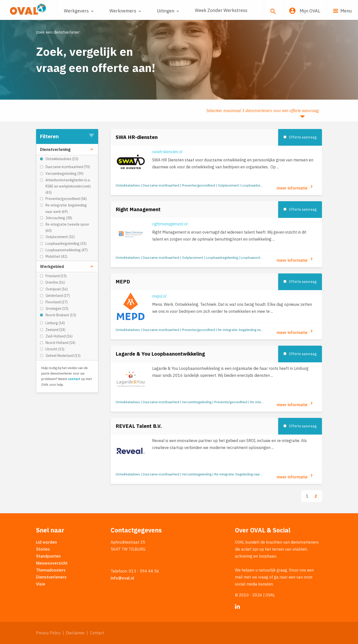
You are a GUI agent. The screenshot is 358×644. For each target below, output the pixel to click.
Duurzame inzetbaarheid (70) (68, 167)
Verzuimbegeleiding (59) (65, 174)
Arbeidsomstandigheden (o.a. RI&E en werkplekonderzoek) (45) (68, 186)
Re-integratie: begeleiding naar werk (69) (66, 208)
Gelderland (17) (58, 296)
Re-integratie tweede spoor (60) (67, 227)
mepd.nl (159, 296)
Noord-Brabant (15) (61, 315)
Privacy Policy (48, 633)
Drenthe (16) (55, 282)
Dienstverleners (51, 577)
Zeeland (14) (55, 330)
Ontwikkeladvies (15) (62, 159)
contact (74, 379)
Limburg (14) (55, 323)
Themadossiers (51, 570)
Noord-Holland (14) (60, 343)
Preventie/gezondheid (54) (66, 199)
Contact (97, 633)
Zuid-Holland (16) (59, 336)
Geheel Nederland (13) (63, 356)
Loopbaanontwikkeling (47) (67, 250)
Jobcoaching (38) (59, 218)
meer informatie (296, 187)
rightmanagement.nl (170, 224)
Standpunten (48, 556)
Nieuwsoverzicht (52, 563)
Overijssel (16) (57, 289)
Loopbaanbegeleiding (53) (66, 244)
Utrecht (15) (55, 349)
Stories (43, 549)
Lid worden (46, 542)
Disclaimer (75, 633)
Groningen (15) (57, 309)
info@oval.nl (122, 578)
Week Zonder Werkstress (221, 10)
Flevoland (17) (57, 302)
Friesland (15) (56, 276)
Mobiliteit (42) (56, 257)
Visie (41, 584)
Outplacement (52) (60, 237)
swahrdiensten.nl (167, 152)
